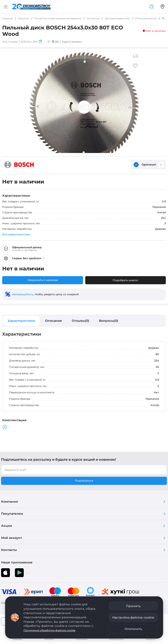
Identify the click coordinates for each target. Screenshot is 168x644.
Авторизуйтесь (23, 294)
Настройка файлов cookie (133, 617)
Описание (53, 321)
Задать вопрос (72, 42)
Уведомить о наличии (43, 280)
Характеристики (21, 321)
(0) (57, 42)
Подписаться (84, 481)
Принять (133, 606)
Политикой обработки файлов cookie (49, 630)
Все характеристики (16, 234)
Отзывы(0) (80, 321)
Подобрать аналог (126, 280)
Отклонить (133, 629)
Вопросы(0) (109, 321)
